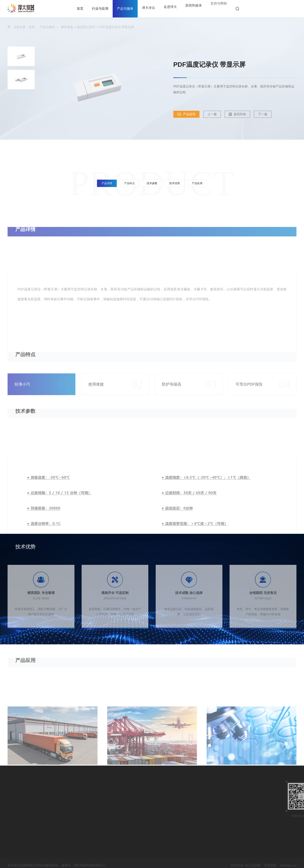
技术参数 (152, 183)
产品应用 (172, 183)
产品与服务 (125, 9)
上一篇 (215, 114)
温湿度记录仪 (86, 27)
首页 (32, 27)
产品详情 (132, 183)
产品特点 (142, 183)
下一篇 (266, 114)
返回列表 (243, 114)
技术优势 (162, 183)
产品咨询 (190, 114)
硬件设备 (67, 27)
